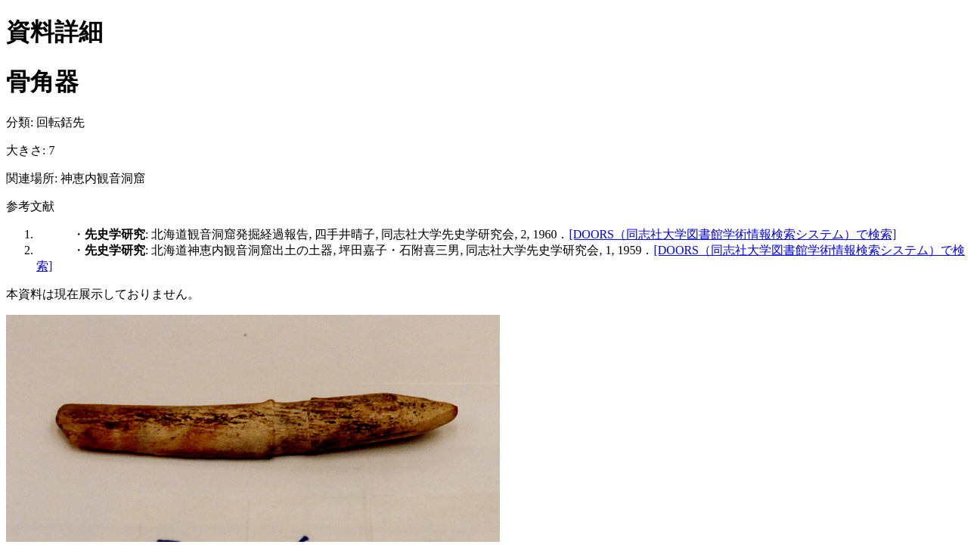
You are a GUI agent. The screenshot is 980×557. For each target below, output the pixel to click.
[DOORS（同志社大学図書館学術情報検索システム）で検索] (732, 234)
